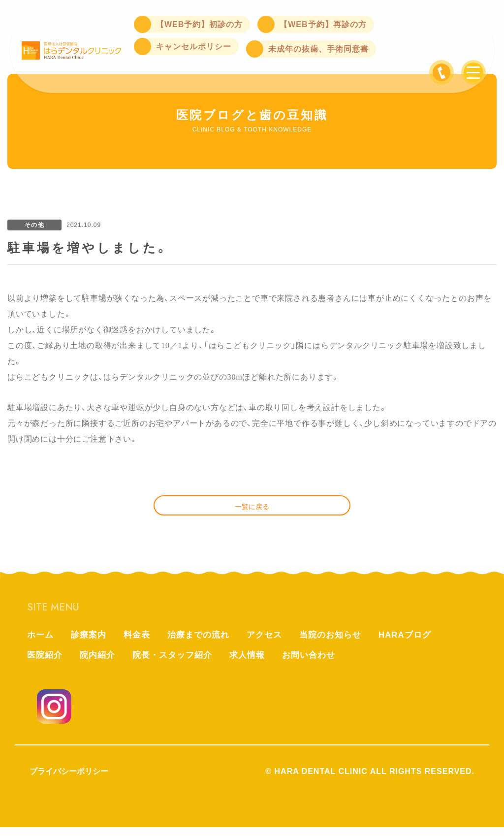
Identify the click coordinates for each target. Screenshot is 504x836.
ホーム (41, 642)
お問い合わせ (320, 664)
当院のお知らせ (342, 642)
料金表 (141, 642)
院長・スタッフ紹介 (178, 664)
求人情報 (256, 664)
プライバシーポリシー (69, 780)
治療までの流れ (205, 642)
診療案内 (91, 642)
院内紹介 (100, 664)
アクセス (274, 642)
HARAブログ (420, 642)
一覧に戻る (252, 510)
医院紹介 (46, 664)
